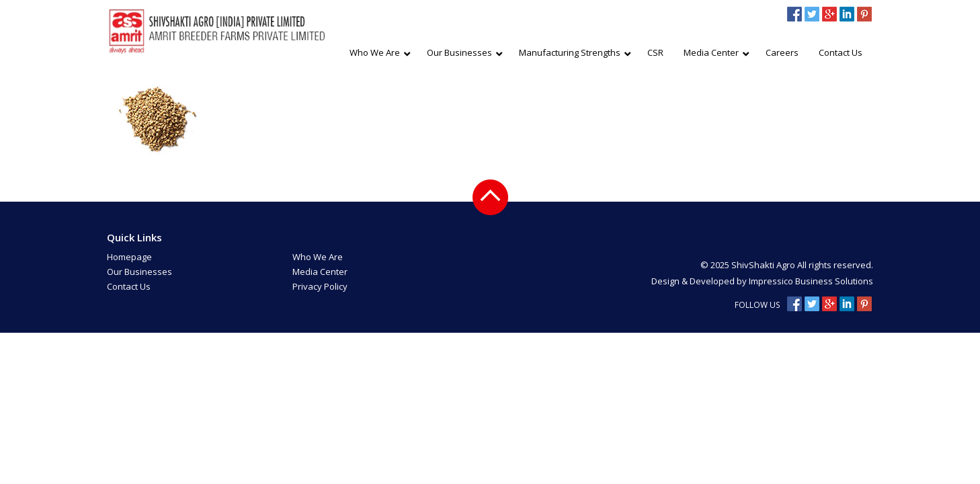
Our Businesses (139, 272)
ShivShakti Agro (764, 265)
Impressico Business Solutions (811, 281)
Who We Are (318, 257)
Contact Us (129, 286)
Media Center (320, 272)
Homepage (129, 257)
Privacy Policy (320, 286)
